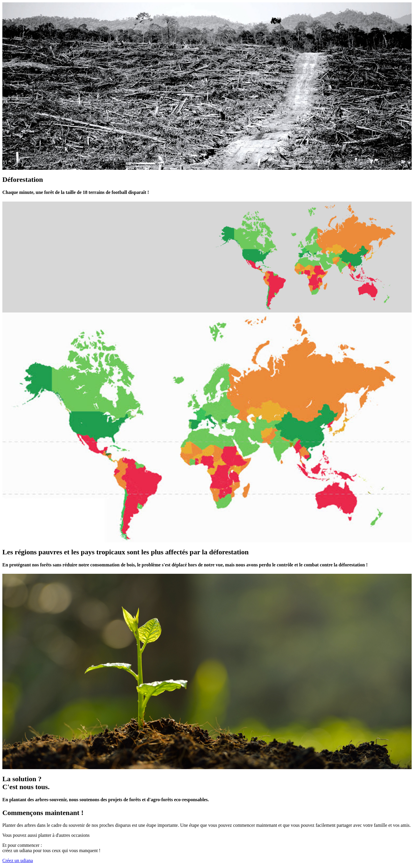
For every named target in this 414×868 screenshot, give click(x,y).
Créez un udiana (18, 860)
